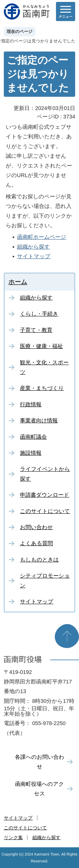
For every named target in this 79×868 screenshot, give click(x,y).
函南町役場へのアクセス (39, 789)
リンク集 (13, 837)
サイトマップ (34, 256)
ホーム (18, 282)
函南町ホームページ (42, 237)
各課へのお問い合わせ (40, 762)
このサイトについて (25, 828)
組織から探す (33, 247)
